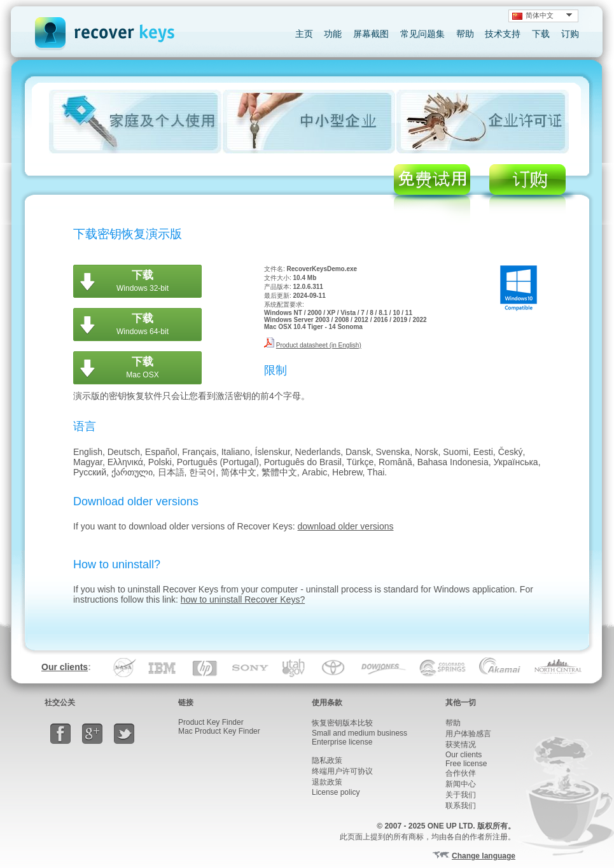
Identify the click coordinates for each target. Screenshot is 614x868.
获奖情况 (461, 745)
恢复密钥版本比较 (342, 723)
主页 (304, 34)
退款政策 (327, 782)
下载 (541, 34)
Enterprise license (342, 742)
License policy (336, 792)
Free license (466, 764)
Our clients (65, 667)
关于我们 (461, 795)
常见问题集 (422, 34)
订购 (570, 34)
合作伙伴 (461, 773)
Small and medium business (359, 733)
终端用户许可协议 (342, 771)
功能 (333, 34)
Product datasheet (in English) (319, 345)
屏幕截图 (371, 34)
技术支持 (503, 34)
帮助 (465, 34)
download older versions (346, 526)
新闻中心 (461, 784)
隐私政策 (327, 760)
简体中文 (533, 16)
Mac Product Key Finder (219, 731)
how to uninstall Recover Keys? (243, 599)
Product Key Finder (211, 722)
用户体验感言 (468, 734)
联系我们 (461, 806)
